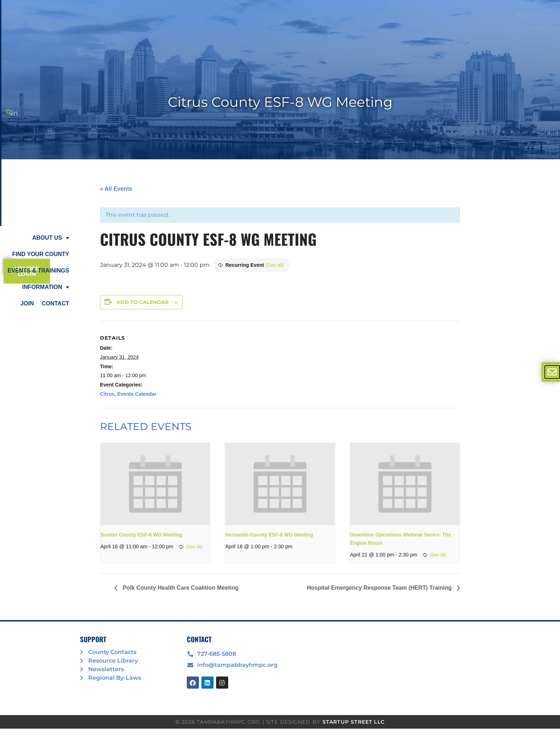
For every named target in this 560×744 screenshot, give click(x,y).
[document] (280, 372)
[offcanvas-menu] (552, 372)
